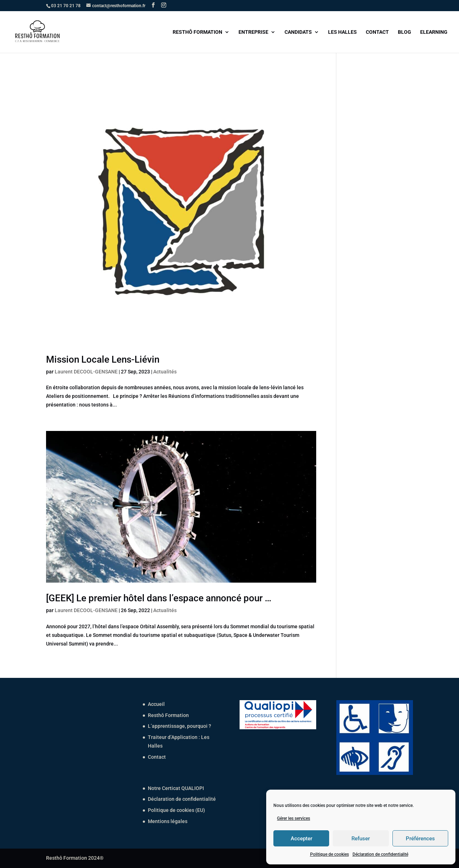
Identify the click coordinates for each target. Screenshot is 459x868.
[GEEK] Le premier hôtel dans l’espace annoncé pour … (159, 598)
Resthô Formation (168, 715)
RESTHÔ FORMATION (197, 32)
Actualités (165, 372)
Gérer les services (294, 818)
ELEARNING (434, 32)
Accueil (156, 704)
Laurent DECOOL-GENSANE (86, 372)
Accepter (301, 839)
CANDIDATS (298, 32)
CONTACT (377, 32)
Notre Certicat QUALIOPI (176, 788)
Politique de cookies (330, 854)
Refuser (361, 839)
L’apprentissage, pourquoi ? (179, 726)
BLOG (405, 32)
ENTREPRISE (253, 32)
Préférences (420, 839)
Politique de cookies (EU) (176, 810)
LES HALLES (342, 32)
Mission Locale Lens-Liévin (103, 359)
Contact (157, 757)
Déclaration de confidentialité (380, 854)
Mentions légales (168, 821)
